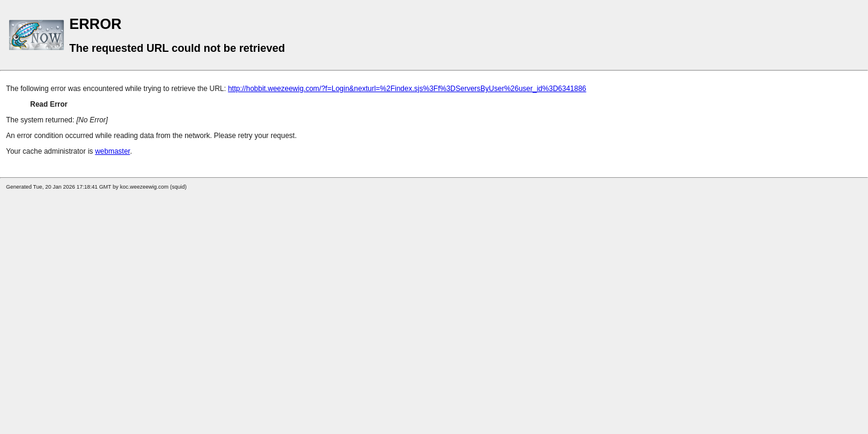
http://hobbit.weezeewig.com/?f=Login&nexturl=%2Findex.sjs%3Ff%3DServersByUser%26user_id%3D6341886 (407, 89)
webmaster (113, 151)
